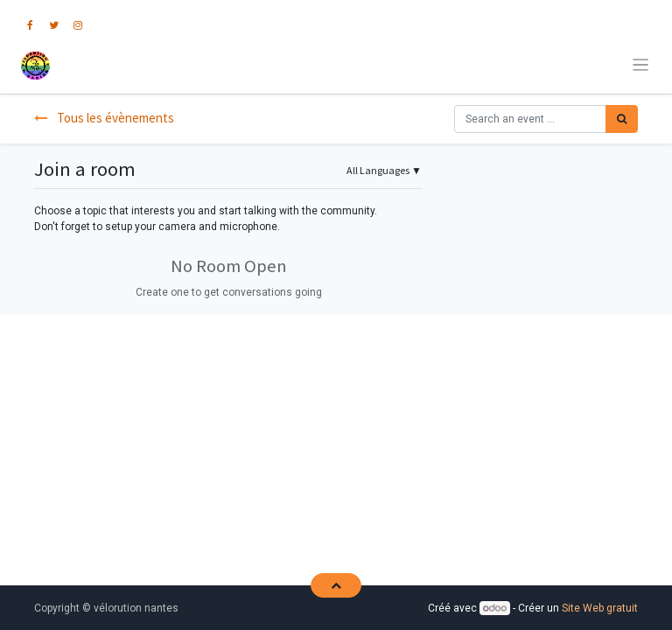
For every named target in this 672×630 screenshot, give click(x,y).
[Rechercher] (622, 119)
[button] (336, 585)
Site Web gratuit (600, 608)
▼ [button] (384, 170)
